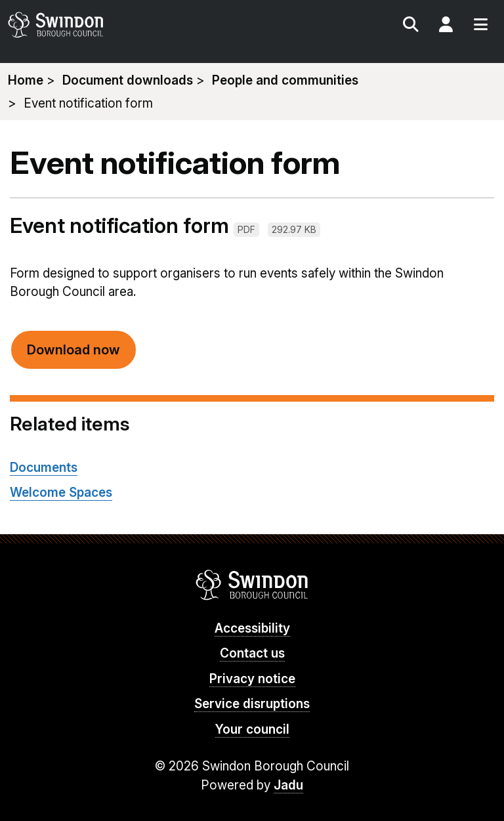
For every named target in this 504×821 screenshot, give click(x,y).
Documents (44, 468)
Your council (252, 729)
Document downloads (128, 80)
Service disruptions (252, 704)
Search (411, 26)
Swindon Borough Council (252, 585)
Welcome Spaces (61, 493)
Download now (73, 350)
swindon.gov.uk (128, 25)
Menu (480, 26)
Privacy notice (252, 679)
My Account (446, 26)
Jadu (288, 785)
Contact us (252, 653)
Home (26, 80)
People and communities (285, 80)
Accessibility (252, 628)
